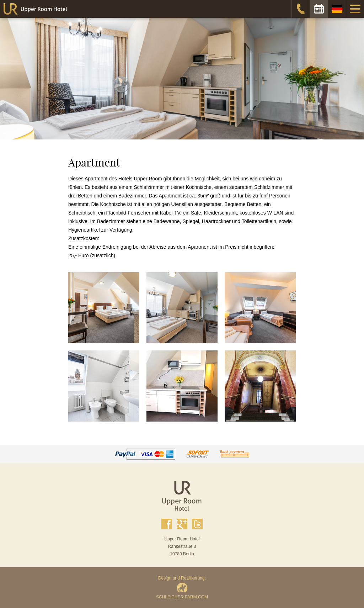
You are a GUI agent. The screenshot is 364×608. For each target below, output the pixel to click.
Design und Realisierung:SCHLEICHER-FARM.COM (182, 588)
